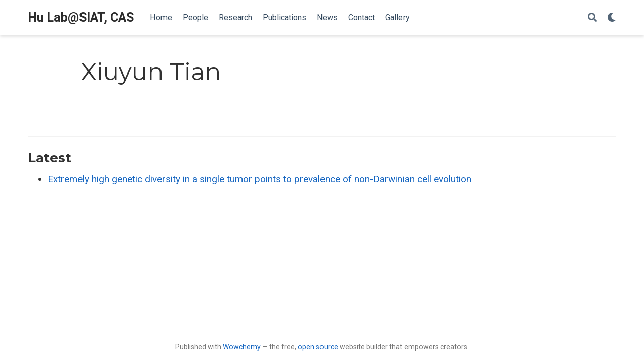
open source (318, 347)
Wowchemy (242, 347)
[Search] (592, 18)
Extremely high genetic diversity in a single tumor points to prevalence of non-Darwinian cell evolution (260, 179)
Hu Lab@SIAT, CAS (81, 17)
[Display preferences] (612, 18)
